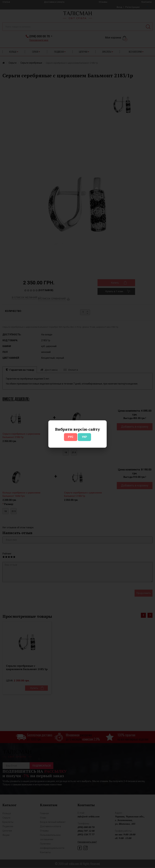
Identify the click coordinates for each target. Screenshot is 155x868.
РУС (71, 437)
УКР (84, 437)
